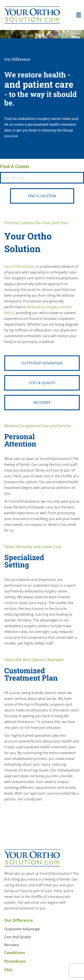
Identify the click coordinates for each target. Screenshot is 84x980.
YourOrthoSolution (20, 266)
